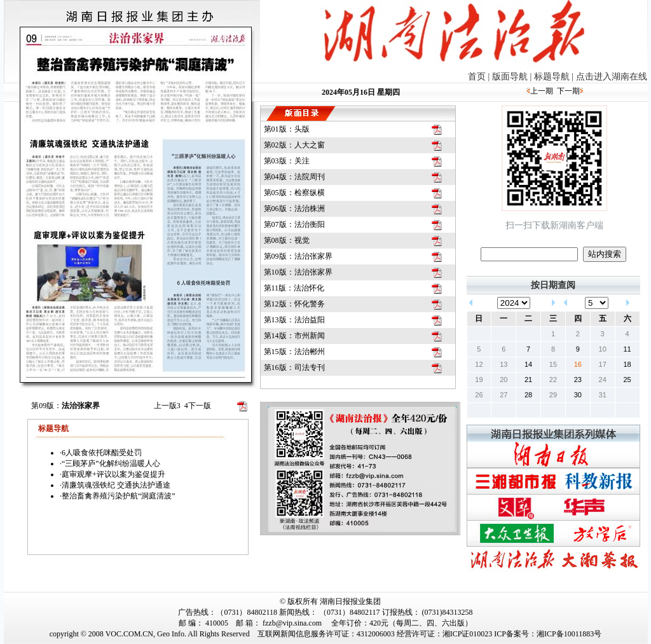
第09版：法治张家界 (298, 256)
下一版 (198, 406)
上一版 (167, 406)
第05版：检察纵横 (294, 193)
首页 (477, 77)
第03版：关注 (287, 161)
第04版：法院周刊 (294, 177)
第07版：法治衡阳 (294, 224)
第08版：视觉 (287, 240)
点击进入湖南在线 (612, 77)
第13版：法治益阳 (294, 320)
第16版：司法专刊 (294, 367)
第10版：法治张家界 (298, 272)
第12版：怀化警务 (294, 304)
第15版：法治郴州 (294, 352)
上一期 (542, 91)
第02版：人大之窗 (294, 145)
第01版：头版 (287, 129)
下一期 (568, 91)
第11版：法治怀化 (294, 288)
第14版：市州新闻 (294, 336)
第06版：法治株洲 (294, 209)
